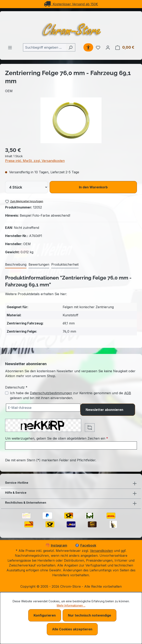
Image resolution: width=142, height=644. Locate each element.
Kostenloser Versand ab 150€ (71, 4)
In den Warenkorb (93, 187)
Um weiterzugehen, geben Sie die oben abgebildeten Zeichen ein (57, 438)
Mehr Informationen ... (71, 605)
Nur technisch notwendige (90, 615)
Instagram (57, 545)
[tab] (16, 265)
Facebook (86, 545)
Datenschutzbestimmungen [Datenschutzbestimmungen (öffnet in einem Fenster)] (51, 393)
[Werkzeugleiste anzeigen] (88, 47)
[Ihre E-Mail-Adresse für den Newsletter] (43, 408)
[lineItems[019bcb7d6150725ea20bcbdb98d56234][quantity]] (27, 187)
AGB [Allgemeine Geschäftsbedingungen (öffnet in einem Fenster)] (128, 393)
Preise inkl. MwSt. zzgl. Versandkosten (35, 161)
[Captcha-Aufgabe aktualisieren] (90, 428)
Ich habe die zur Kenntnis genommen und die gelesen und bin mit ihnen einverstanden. (70, 395)
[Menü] (10, 47)
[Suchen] (70, 47)
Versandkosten (101, 551)
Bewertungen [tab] (39, 264)
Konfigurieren (45, 615)
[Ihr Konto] (108, 47)
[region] (71, 120)
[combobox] (44, 47)
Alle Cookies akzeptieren (72, 629)
